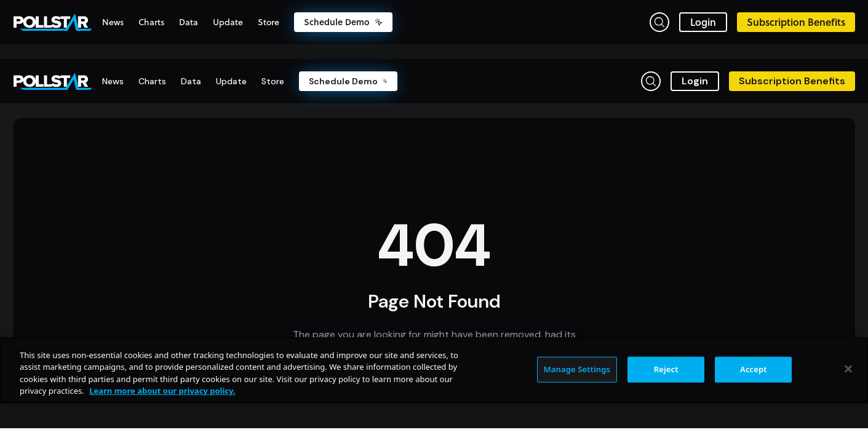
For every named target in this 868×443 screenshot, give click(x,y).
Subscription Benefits (796, 22)
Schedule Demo (343, 22)
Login (703, 22)
